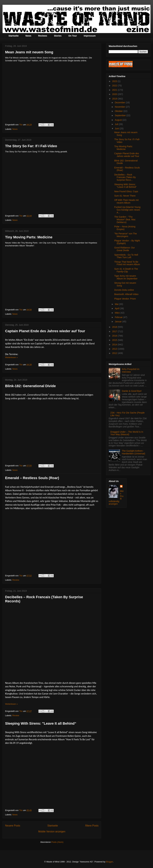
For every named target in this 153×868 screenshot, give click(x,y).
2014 (115, 345)
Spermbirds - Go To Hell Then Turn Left (126, 256)
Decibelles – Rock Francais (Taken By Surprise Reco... (125, 177)
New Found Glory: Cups (126, 191)
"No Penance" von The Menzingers (126, 235)
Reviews (43, 36)
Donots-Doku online (124, 290)
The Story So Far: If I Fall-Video (31, 146)
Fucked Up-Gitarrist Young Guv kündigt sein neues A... (127, 210)
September (120, 115)
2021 (115, 90)
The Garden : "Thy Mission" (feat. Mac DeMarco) (125, 220)
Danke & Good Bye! (132, 391)
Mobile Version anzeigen (52, 832)
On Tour (73, 36)
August (118, 120)
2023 (115, 81)
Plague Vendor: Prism (125, 299)
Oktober (119, 111)
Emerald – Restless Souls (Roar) (32, 478)
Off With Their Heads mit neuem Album (126, 201)
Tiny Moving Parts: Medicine (29, 237)
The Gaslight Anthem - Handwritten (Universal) (134, 452)
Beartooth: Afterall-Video (126, 294)
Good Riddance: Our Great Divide (124, 249)
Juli (117, 124)
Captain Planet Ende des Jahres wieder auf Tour (45, 331)
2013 (115, 349)
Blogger (109, 862)
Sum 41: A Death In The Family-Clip (126, 270)
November (120, 107)
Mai (117, 304)
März (118, 313)
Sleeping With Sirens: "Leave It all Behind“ (41, 723)
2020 (115, 94)
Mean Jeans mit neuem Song (29, 52)
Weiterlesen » (11, 357)
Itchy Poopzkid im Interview (131, 370)
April (117, 308)
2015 (115, 340)
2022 (115, 86)
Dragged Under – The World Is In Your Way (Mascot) (127, 433)
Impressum (90, 36)
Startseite (14, 36)
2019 (115, 99)
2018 (115, 327)
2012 (115, 353)
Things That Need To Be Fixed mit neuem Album (127, 263)
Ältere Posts (92, 826)
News (28, 36)
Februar (119, 317)
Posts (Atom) (57, 842)
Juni (117, 129)
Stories (58, 36)
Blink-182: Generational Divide (30, 386)
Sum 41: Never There (125, 196)
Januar (118, 322)
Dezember (120, 102)
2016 (115, 336)
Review (16, 580)
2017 (115, 331)
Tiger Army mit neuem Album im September (126, 277)
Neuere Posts (13, 826)
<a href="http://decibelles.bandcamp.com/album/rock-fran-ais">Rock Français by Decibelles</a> (33, 643)
